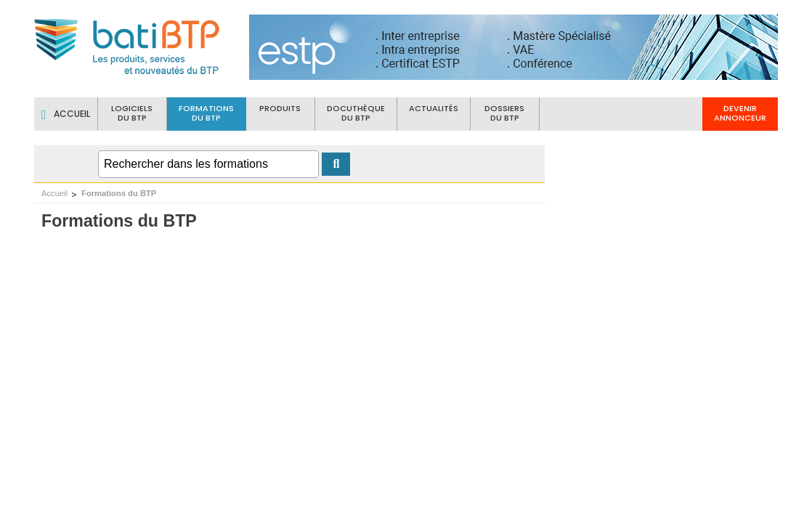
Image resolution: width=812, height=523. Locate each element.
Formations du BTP (119, 193)
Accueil (54, 193)
